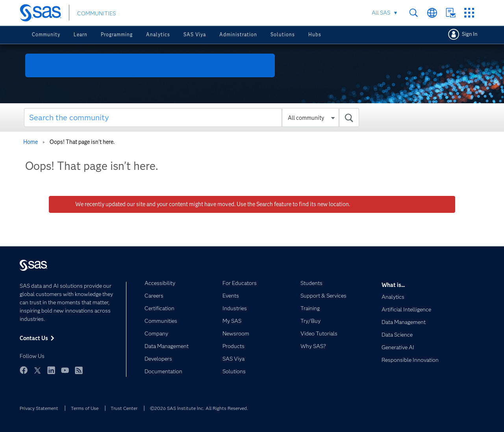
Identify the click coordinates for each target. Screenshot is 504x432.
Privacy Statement (39, 408)
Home (31, 142)
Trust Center (124, 408)
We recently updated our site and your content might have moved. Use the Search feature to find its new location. (213, 204)
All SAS (381, 13)
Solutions (283, 34)
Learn (81, 34)
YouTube (65, 370)
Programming (117, 34)
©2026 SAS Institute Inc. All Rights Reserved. (199, 408)
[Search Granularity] (310, 118)
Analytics (158, 34)
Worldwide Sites (432, 13)
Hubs (315, 34)
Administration (238, 34)
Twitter (37, 370)
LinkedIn (51, 370)
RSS (79, 370)
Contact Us (451, 13)
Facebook (24, 370)
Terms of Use (85, 408)
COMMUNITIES (96, 13)
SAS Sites (469, 13)
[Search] (192, 117)
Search (414, 13)
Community (46, 34)
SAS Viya (195, 34)
